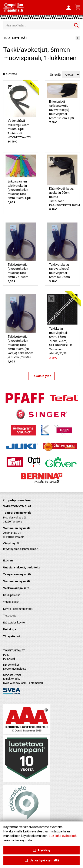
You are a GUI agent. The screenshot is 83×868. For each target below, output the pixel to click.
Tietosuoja (10, 616)
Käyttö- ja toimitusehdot (18, 609)
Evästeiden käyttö (14, 623)
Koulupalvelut (11, 595)
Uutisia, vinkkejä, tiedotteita (22, 567)
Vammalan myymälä (17, 581)
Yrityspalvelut (11, 602)
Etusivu (8, 560)
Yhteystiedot (11, 636)
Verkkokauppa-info (16, 588)
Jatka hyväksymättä (41, 860)
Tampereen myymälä (17, 574)
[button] (69, 8)
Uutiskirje (10, 629)
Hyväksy (41, 850)
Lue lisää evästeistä (63, 836)
